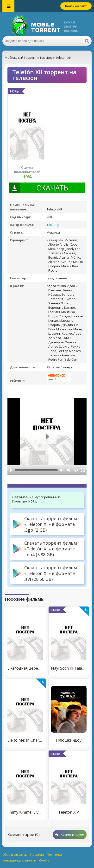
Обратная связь (15, 855)
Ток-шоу (53, 225)
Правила (37, 855)
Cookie (44, 860)
